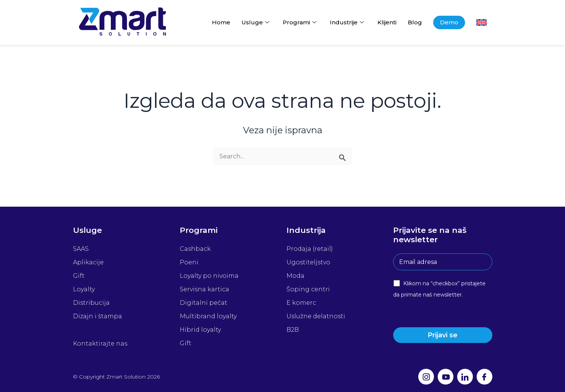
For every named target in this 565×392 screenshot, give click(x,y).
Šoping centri (308, 289)
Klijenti (387, 22)
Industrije (347, 22)
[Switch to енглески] (482, 22)
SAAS (81, 249)
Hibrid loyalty (200, 330)
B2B (293, 330)
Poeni (189, 262)
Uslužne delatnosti (316, 316)
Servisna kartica (204, 289)
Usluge (255, 22)
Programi (300, 22)
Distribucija (91, 303)
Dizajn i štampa (98, 316)
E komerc (301, 303)
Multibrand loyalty (208, 316)
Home (221, 22)
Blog (415, 22)
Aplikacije (88, 262)
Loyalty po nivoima (209, 276)
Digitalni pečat (203, 303)
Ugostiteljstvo (308, 262)
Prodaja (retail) (310, 249)
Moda (295, 276)
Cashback (195, 249)
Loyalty (84, 289)
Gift (79, 276)
